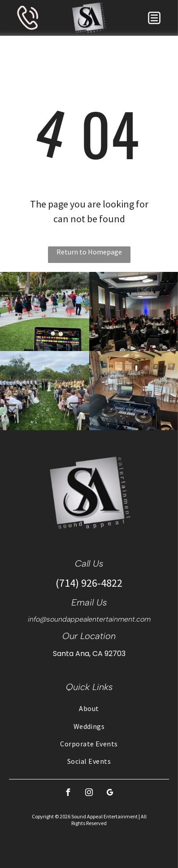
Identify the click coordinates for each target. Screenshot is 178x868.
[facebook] (68, 794)
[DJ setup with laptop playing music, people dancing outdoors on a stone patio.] (45, 311)
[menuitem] (89, 708)
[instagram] (89, 794)
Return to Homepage (89, 252)
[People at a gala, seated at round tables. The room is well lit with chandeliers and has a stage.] (134, 311)
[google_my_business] (110, 794)
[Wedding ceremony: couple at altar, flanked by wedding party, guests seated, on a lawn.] (45, 391)
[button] (154, 18)
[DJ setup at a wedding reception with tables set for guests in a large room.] (134, 391)
